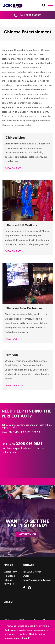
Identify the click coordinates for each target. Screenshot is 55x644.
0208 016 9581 (29, 444)
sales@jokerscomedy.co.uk (37, 580)
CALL (30, 15)
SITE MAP (9, 602)
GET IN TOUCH (27, 534)
